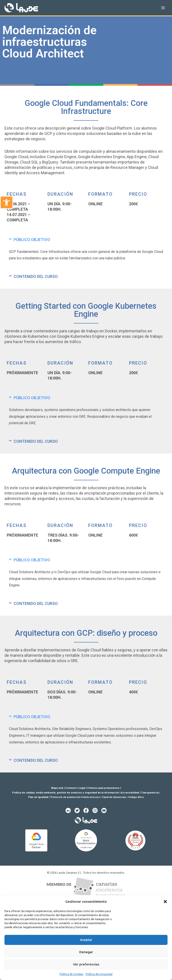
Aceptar (86, 940)
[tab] (86, 240)
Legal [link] (82, 788)
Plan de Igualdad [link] (38, 797)
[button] (165, 902)
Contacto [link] (71, 788)
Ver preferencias (86, 964)
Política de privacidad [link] (99, 974)
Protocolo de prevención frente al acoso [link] (75, 797)
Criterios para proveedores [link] (103, 788)
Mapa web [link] (57, 788)
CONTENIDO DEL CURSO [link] (36, 276)
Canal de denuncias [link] (114, 797)
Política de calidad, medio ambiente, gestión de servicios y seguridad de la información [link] (66, 793)
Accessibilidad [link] (130, 793)
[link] (6, 202)
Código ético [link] (136, 797)
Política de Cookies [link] (71, 974)
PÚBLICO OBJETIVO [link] (32, 240)
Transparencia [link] (150, 793)
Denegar (86, 952)
